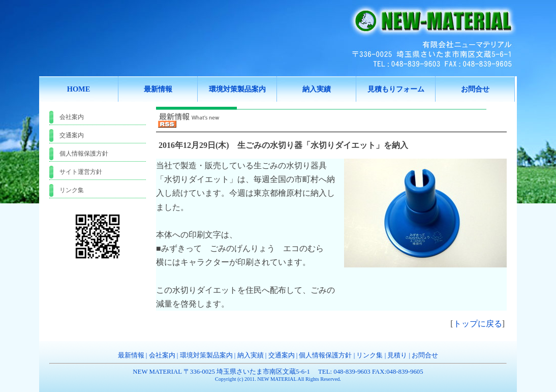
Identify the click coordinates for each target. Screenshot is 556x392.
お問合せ (425, 355)
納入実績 (251, 355)
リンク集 (72, 190)
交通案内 (72, 135)
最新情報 (131, 355)
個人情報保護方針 (84, 154)
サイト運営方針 (81, 172)
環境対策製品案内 (206, 355)
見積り (397, 355)
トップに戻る (478, 324)
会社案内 (72, 117)
